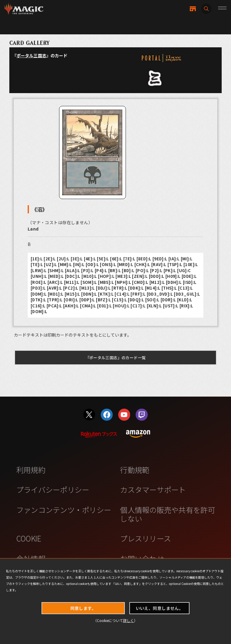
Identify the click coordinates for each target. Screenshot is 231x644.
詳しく (128, 620)
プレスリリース (145, 538)
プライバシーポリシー (53, 489)
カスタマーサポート (153, 489)
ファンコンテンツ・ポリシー (64, 510)
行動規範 (135, 470)
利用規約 (31, 470)
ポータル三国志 (31, 55)
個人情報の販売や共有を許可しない (167, 514)
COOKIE (29, 538)
